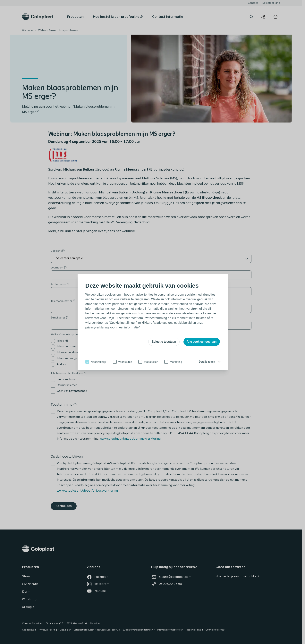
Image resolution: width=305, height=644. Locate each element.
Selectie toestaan (164, 342)
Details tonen (207, 362)
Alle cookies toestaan (202, 342)
